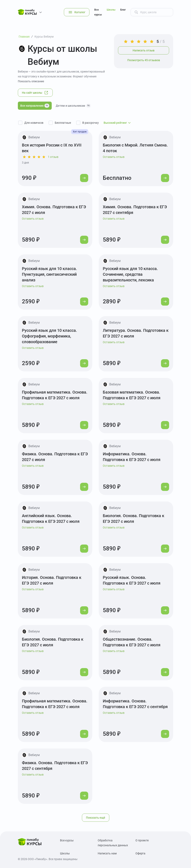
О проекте (142, 840)
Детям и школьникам (73, 106)
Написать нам (107, 853)
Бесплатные (63, 123)
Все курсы (98, 12)
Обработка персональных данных (113, 843)
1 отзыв (53, 157)
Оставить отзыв (114, 157)
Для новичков (34, 123)
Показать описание (31, 81)
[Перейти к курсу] (84, 178)
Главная (24, 37)
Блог (123, 10)
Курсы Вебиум (44, 37)
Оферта (140, 853)
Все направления (35, 106)
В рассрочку (91, 123)
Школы (111, 10)
